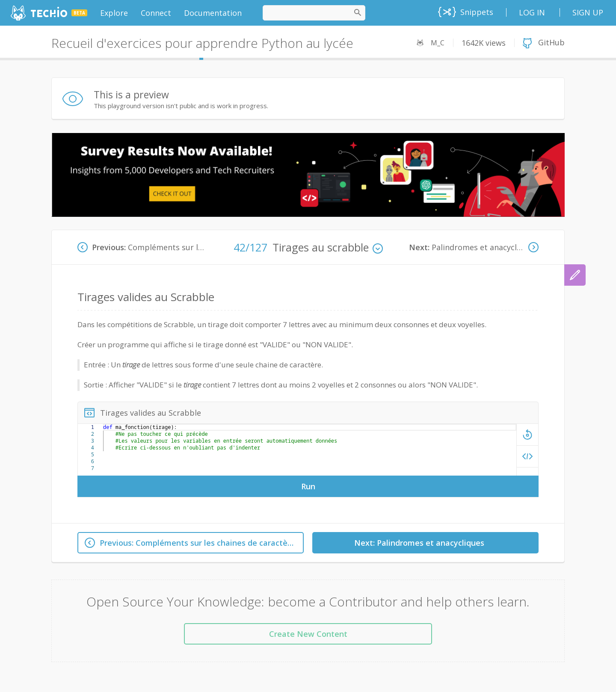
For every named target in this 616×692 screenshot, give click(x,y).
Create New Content (308, 634)
